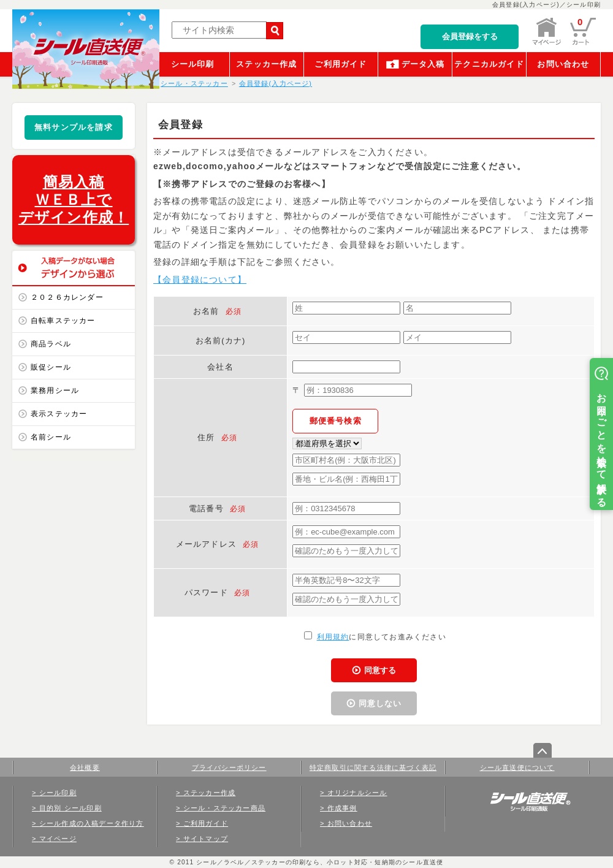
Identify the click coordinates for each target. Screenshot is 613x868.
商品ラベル (51, 344)
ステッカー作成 (266, 64)
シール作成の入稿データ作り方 (92, 823)
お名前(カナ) (221, 341)
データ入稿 (423, 64)
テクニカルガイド (489, 64)
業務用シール (55, 390)
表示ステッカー (59, 414)
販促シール (51, 367)
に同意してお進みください (375, 637)
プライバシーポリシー (229, 767)
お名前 (206, 311)
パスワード (206, 592)
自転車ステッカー (63, 321)
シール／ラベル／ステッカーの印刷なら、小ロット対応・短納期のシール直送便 (318, 862)
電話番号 (206, 508)
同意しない (380, 703)
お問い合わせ (563, 64)
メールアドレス (206, 544)
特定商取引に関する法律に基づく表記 (373, 767)
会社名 (220, 367)
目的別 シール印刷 (70, 808)
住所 (206, 437)
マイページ (58, 839)
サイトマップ (206, 839)
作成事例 (342, 808)
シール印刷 (193, 64)
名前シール (51, 437)
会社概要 (85, 767)
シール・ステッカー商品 (224, 808)
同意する (380, 670)
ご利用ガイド (341, 64)
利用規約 (333, 637)
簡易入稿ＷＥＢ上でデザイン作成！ (74, 200)
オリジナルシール (357, 793)
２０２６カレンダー (67, 297)
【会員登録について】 (200, 280)
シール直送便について (517, 767)
